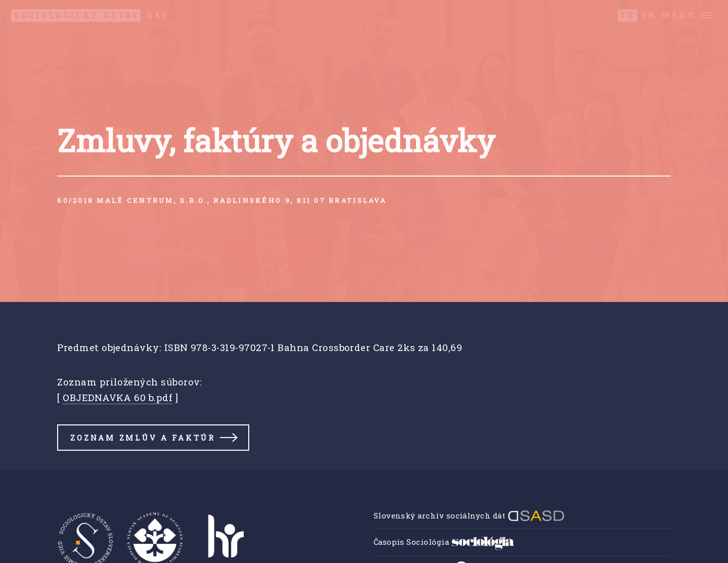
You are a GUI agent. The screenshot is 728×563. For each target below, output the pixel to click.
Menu (679, 15)
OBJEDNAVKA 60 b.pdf (118, 397)
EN (649, 15)
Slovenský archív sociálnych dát (469, 515)
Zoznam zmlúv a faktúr (143, 438)
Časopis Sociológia (444, 542)
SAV (90, 15)
